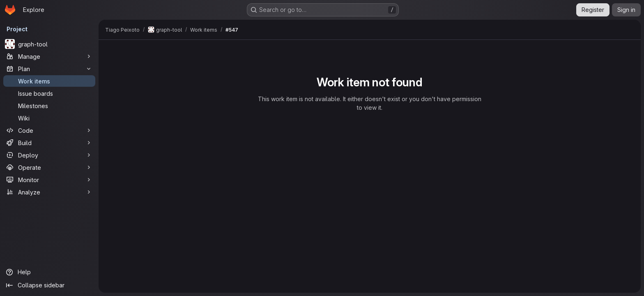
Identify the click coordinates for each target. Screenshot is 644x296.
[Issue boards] (49, 93)
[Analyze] (49, 192)
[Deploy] (49, 155)
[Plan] (49, 69)
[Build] (49, 143)
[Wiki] (49, 118)
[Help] (49, 272)
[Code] (49, 130)
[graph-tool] (49, 44)
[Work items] (49, 81)
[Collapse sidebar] (49, 285)
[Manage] (49, 56)
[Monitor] (49, 180)
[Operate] (49, 167)
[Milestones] (49, 106)
